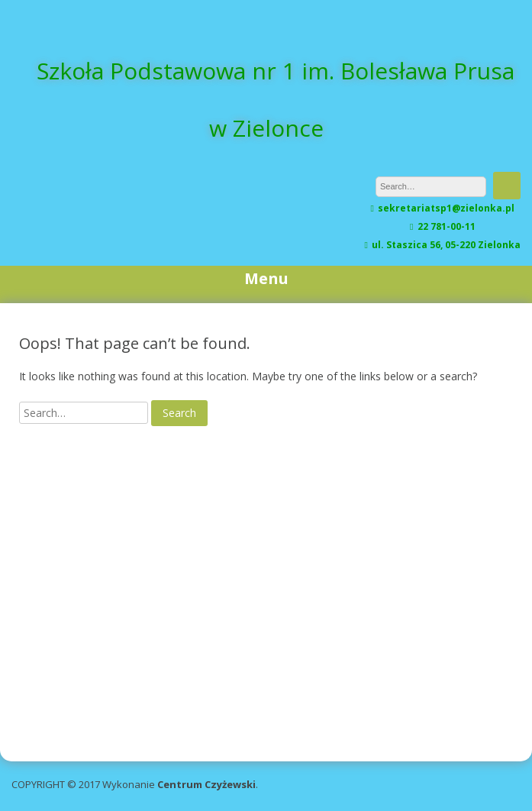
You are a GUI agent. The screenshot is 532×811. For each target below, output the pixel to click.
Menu (266, 278)
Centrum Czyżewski (206, 784)
